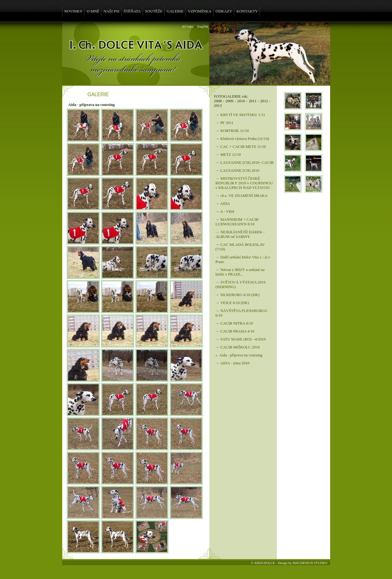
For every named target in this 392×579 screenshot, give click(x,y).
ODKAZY (224, 11)
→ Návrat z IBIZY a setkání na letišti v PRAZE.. (240, 272)
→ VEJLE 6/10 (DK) (232, 303)
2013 (218, 106)
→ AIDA (223, 204)
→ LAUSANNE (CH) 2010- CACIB (245, 163)
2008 (218, 101)
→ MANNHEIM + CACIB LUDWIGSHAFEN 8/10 (237, 222)
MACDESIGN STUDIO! (310, 563)
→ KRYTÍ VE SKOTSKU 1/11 (240, 115)
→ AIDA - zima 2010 (233, 363)
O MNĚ (93, 11)
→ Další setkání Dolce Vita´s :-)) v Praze (243, 259)
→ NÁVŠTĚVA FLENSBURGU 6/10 (242, 313)
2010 (241, 101)
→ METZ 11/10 (228, 155)
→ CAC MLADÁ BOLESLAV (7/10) (240, 247)
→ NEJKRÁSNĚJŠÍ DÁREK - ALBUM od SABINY (240, 234)
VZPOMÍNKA (200, 11)
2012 (264, 101)
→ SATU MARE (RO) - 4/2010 (241, 339)
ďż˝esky (188, 26)
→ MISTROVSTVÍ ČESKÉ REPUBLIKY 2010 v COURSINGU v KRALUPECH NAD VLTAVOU (244, 183)
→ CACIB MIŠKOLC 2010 (238, 347)
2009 (229, 101)
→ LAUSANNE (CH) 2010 (237, 171)
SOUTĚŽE (154, 11)
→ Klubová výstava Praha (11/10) (242, 139)
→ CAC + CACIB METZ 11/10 (241, 147)
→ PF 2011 (225, 123)
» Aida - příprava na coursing (239, 355)
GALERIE (175, 11)
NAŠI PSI (111, 11)
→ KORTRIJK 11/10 (232, 131)
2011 (253, 101)
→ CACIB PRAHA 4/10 (235, 331)
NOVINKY (73, 11)
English (202, 26)
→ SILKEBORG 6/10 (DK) (238, 295)
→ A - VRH (225, 212)
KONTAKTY (247, 11)
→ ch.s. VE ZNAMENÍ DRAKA (242, 196)
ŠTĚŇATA (132, 11)
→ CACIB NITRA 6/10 (234, 323)
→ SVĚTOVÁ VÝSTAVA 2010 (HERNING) (241, 285)
